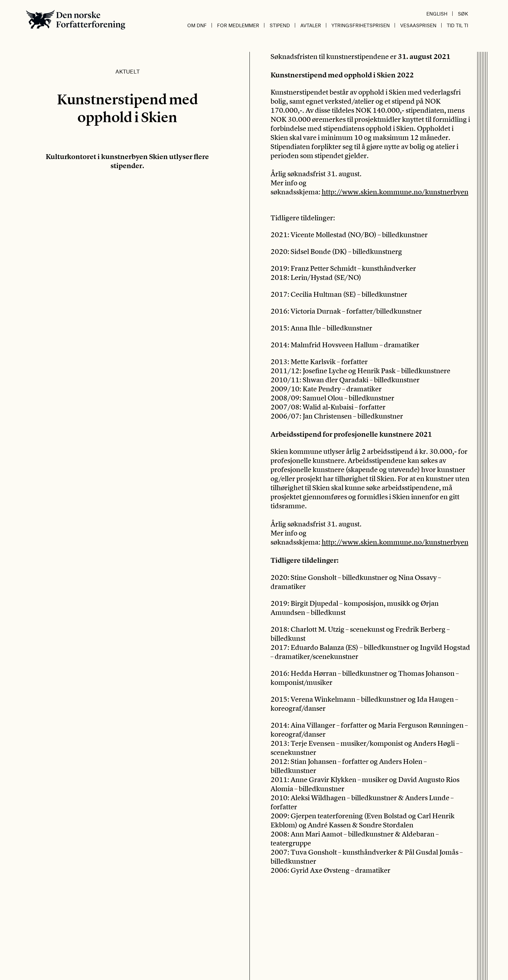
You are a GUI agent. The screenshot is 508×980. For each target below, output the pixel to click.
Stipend (280, 25)
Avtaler (311, 25)
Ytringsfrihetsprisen (361, 25)
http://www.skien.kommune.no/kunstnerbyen (395, 192)
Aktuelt (127, 71)
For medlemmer (238, 25)
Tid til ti (457, 25)
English (437, 14)
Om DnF (197, 25)
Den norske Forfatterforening (76, 20)
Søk (463, 14)
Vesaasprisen (418, 25)
